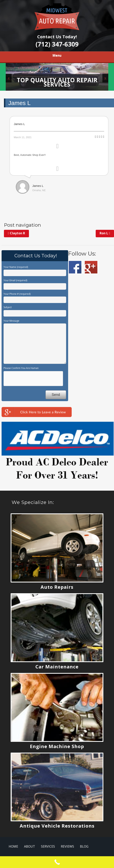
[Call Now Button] (57, 862)
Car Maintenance (57, 667)
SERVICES (48, 846)
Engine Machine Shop (57, 746)
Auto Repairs (57, 587)
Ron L (105, 233)
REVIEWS (67, 846)
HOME (13, 846)
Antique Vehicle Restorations (57, 826)
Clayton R (16, 233)
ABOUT (30, 846)
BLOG (84, 846)
